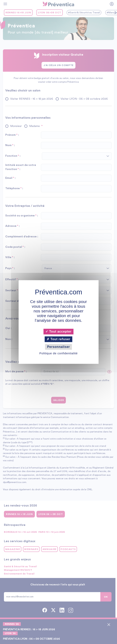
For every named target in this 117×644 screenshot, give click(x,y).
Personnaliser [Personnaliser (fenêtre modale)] (58, 347)
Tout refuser (58, 339)
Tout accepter (58, 331)
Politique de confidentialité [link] (58, 353)
